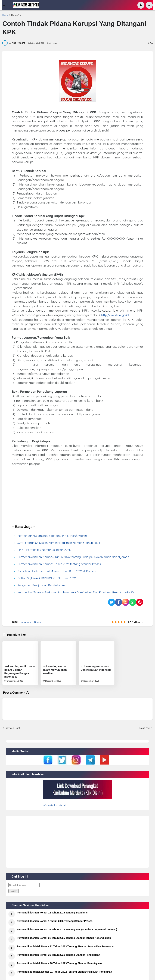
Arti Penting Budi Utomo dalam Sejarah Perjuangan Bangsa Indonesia (20, 672)
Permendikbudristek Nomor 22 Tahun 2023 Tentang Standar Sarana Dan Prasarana (65, 946)
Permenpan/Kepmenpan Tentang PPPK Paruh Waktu (52, 536)
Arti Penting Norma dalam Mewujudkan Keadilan (55, 670)
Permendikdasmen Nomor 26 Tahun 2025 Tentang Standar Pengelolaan (59, 955)
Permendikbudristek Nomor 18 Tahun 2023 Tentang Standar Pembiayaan (59, 963)
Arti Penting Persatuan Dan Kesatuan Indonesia (96, 668)
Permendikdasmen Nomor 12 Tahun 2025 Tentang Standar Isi (53, 913)
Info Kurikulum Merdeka (56, 805)
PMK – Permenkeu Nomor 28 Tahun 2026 (44, 550)
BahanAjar (16, 15)
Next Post (145, 728)
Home (5, 15)
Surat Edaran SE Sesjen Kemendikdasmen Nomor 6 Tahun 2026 (59, 543)
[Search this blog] (24, 885)
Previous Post (12, 728)
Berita (38, 622)
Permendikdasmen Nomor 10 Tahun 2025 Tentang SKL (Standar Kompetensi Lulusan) (67, 929)
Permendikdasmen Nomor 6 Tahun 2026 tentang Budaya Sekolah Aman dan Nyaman (73, 557)
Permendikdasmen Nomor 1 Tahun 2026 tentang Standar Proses (59, 564)
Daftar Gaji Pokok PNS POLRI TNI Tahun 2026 (47, 578)
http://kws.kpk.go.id (115, 315)
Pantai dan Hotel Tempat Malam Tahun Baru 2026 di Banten (57, 571)
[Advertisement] (77, 495)
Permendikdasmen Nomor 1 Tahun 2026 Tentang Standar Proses (55, 921)
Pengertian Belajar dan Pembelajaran (42, 585)
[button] (6, 5)
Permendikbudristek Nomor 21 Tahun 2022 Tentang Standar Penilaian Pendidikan (64, 972)
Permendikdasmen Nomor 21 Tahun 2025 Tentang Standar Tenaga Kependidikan (64, 938)
